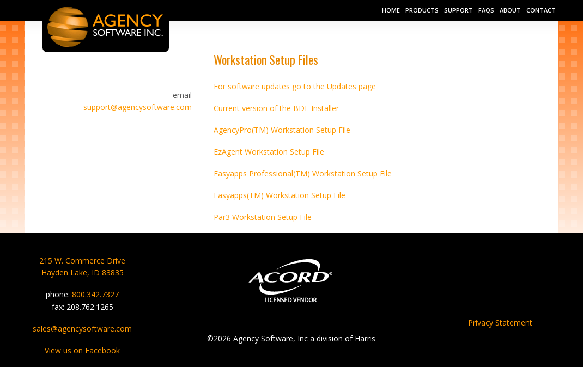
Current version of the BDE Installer (276, 108)
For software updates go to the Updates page (295, 86)
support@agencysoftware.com (138, 107)
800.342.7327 (95, 294)
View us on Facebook (82, 350)
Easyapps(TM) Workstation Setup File (280, 195)
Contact (541, 10)
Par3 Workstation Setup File (263, 217)
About (510, 10)
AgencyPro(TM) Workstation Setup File (282, 130)
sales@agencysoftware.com (82, 329)
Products (422, 10)
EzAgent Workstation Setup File (269, 152)
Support (458, 10)
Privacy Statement (500, 323)
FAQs (486, 10)
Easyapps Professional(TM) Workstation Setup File (303, 173)
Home (391, 10)
